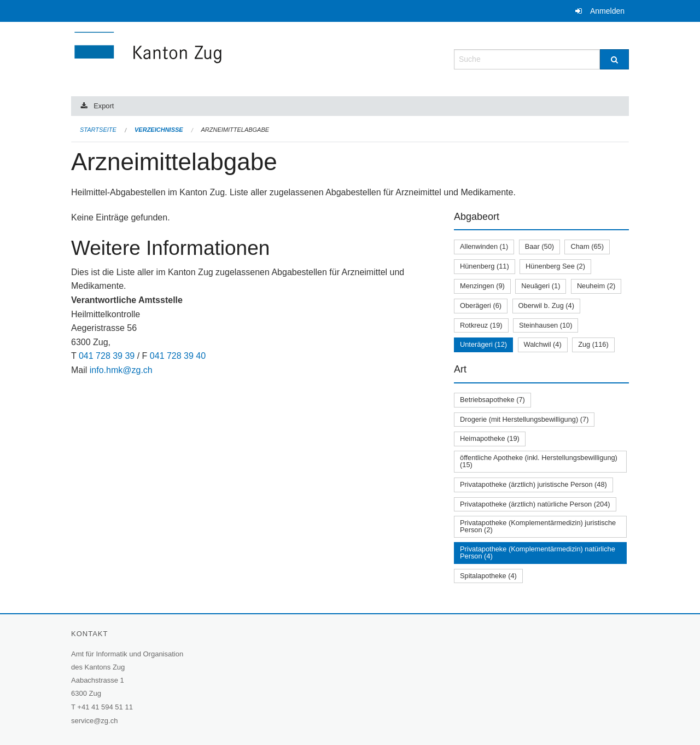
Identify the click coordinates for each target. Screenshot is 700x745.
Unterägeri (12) (483, 344)
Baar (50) (539, 246)
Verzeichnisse (159, 130)
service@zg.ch (94, 721)
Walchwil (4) (543, 344)
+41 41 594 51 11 (105, 707)
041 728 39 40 (178, 356)
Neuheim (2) (596, 286)
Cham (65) (587, 246)
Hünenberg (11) (485, 266)
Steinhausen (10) (546, 325)
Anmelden (607, 11)
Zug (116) (593, 344)
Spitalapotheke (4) (488, 576)
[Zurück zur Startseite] (213, 58)
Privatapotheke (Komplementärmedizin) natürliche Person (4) (538, 552)
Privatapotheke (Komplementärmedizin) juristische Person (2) (538, 526)
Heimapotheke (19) (490, 438)
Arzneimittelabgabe (235, 130)
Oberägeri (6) (481, 305)
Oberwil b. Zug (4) (546, 305)
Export (104, 106)
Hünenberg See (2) (555, 266)
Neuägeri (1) (541, 286)
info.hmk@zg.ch (121, 370)
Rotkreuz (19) (481, 325)
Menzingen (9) (482, 286)
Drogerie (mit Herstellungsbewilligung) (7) (524, 419)
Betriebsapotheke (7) (492, 400)
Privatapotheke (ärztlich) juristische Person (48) (533, 484)
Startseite (98, 130)
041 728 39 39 (107, 356)
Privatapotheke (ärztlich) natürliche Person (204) (535, 504)
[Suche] (614, 59)
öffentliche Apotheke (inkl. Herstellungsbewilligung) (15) (539, 461)
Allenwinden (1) (484, 246)
